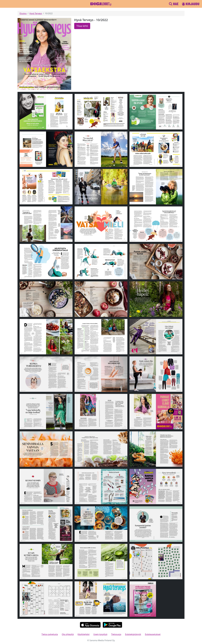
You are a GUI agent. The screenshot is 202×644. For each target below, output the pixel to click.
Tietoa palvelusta (50, 634)
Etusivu (23, 13)
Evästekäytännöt (133, 634)
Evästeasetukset (153, 634)
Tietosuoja (116, 634)
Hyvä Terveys (36, 13)
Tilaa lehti (82, 26)
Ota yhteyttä (68, 634)
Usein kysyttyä (100, 634)
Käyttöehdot (83, 634)
